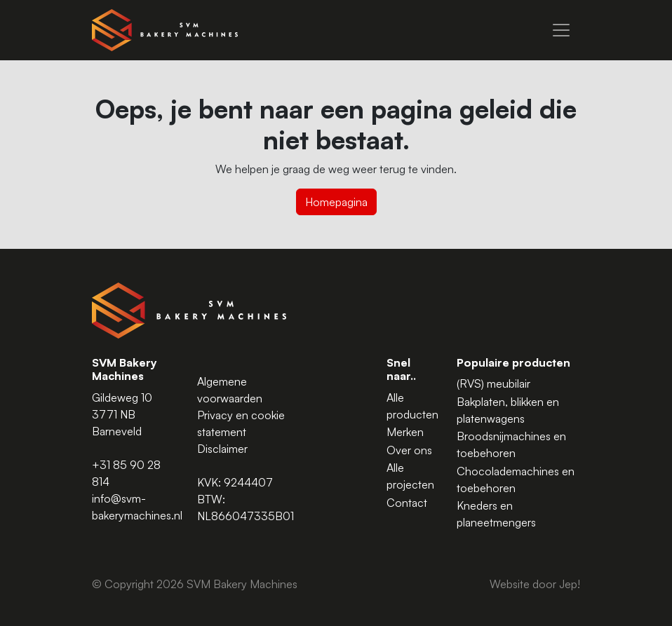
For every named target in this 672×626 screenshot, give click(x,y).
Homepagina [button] (336, 202)
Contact (407, 503)
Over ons (409, 450)
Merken (405, 432)
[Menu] (561, 30)
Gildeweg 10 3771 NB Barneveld (122, 414)
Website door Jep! (535, 584)
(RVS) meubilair (493, 383)
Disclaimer (222, 449)
